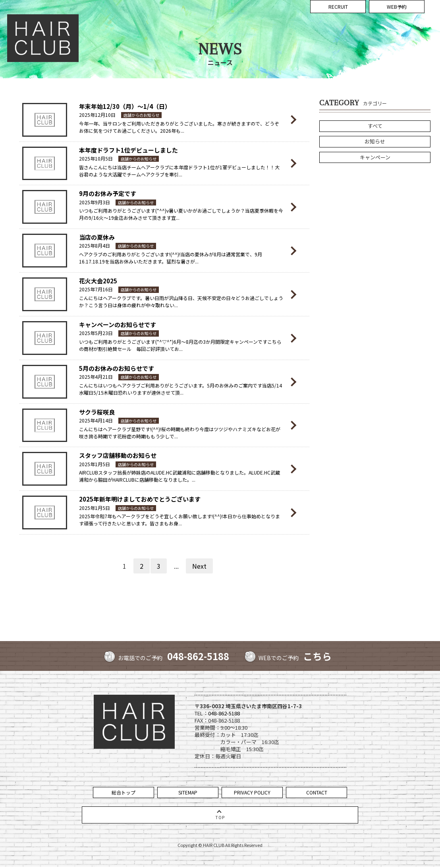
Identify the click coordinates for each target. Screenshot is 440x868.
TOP (175, 19)
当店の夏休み (97, 237)
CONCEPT (195, 19)
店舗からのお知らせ (141, 115)
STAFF (278, 19)
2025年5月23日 (96, 333)
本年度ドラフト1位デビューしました (128, 150)
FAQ (373, 19)
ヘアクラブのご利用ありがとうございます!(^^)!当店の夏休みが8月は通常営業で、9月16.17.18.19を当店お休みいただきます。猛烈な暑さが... (171, 258)
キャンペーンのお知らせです (118, 325)
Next (199, 566)
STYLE (296, 19)
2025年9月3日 (95, 202)
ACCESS (391, 19)
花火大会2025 (98, 281)
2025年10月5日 (96, 158)
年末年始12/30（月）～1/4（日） (125, 106)
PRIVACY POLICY (252, 792)
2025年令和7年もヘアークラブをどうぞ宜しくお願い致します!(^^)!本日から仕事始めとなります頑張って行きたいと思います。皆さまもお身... (179, 520)
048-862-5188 (198, 656)
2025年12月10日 (97, 115)
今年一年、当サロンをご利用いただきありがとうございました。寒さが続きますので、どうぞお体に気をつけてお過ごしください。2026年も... (179, 127)
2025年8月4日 (95, 245)
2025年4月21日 (96, 377)
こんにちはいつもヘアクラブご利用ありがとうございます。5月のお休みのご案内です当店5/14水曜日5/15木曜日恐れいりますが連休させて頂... (180, 389)
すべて (375, 126)
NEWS (216, 19)
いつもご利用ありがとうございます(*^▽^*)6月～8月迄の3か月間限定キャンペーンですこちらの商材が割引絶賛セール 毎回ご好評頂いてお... (180, 345)
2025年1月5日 (95, 464)
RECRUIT (338, 39)
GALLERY (318, 19)
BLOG (339, 19)
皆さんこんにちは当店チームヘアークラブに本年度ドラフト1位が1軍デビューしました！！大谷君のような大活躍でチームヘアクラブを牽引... (179, 171)
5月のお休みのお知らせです (117, 368)
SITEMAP (188, 792)
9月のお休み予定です (108, 193)
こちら (318, 656)
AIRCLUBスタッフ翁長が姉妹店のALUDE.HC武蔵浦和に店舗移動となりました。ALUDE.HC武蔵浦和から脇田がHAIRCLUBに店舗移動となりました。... (179, 476)
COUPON (256, 19)
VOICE (357, 19)
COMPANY (415, 19)
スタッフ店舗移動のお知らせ (118, 455)
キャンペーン (375, 158)
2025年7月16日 (96, 289)
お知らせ (375, 142)
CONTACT (317, 792)
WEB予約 (397, 39)
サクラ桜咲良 (97, 412)
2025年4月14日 (96, 420)
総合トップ (124, 792)
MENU (235, 19)
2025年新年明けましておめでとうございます (140, 499)
